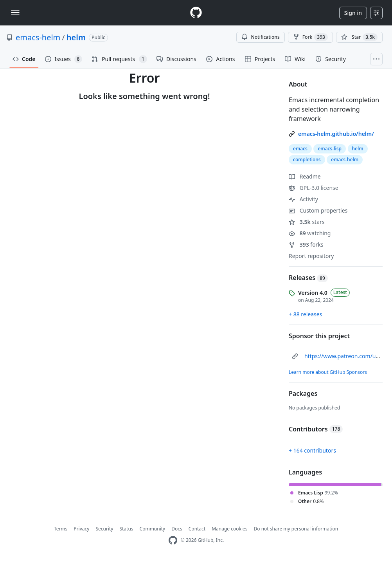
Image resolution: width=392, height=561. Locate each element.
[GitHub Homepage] (173, 540)
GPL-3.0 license (314, 188)
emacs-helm (38, 37)
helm (76, 37)
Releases (308, 278)
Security (104, 529)
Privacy (81, 529)
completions (307, 160)
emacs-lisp (329, 149)
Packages (303, 393)
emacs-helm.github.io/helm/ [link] (336, 134)
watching (310, 233)
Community (153, 529)
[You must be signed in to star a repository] (359, 37)
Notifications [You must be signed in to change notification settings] (260, 37)
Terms (61, 529)
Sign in (353, 13)
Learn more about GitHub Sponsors (328, 372)
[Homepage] (196, 13)
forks (306, 244)
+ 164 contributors (312, 450)
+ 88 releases (305, 314)
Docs (177, 529)
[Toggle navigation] (15, 13)
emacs (300, 149)
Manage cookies (229, 529)
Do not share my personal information (296, 529)
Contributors (316, 429)
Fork (310, 37)
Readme (305, 176)
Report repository (311, 256)
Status (126, 529)
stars (307, 222)
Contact (197, 529)
